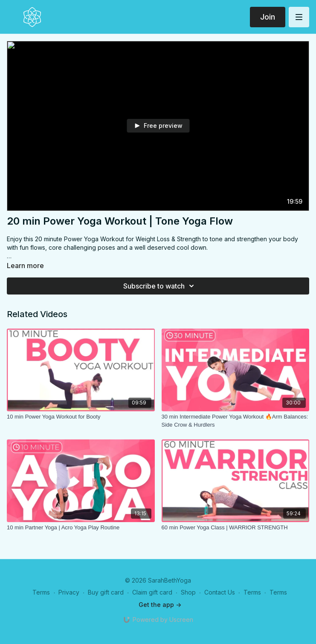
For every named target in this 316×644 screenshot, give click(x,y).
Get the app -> (160, 605)
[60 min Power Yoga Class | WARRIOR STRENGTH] (236, 528)
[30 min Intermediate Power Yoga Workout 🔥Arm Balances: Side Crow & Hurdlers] (236, 421)
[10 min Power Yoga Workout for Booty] (81, 417)
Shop (188, 592)
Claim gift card (152, 592)
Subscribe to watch (160, 286)
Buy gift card (106, 592)
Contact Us (220, 592)
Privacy (69, 592)
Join (268, 17)
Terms (41, 592)
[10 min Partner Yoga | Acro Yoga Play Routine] (81, 528)
